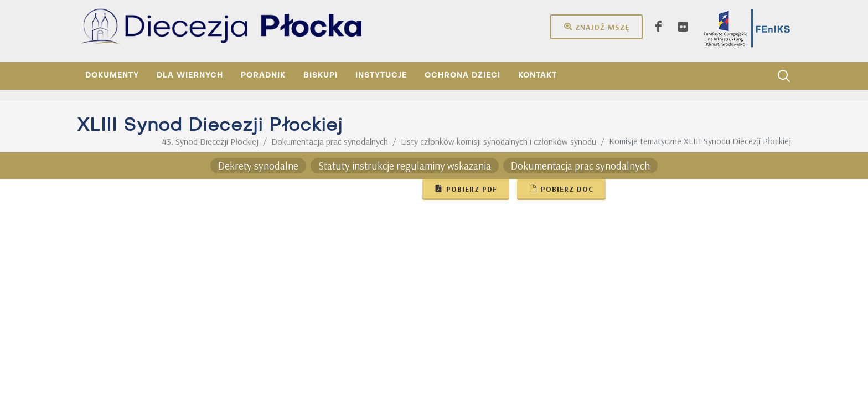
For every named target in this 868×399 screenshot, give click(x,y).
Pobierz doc (561, 188)
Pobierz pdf (466, 188)
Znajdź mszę (596, 27)
